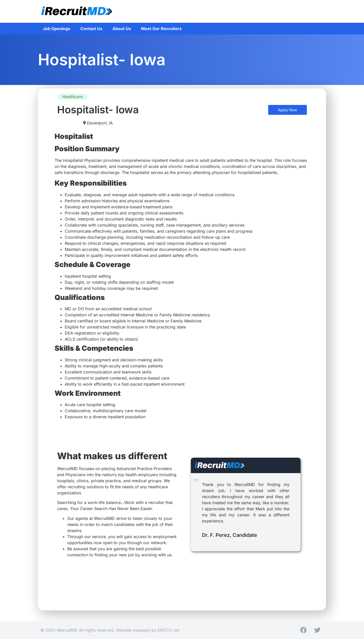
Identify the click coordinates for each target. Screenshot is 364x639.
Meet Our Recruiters (161, 29)
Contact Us (91, 29)
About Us (122, 29)
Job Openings (57, 29)
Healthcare (72, 97)
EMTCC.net (168, 630)
